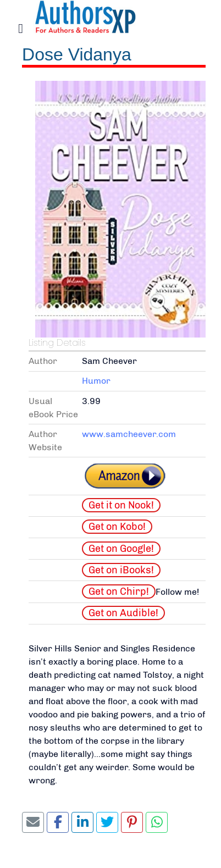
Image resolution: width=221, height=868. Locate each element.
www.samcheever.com (129, 434)
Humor (96, 381)
